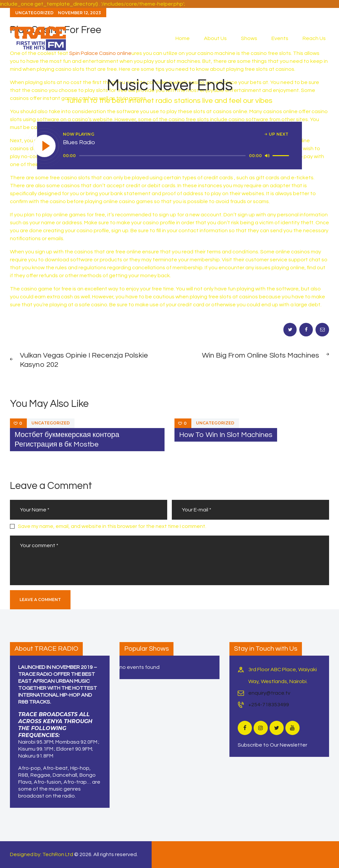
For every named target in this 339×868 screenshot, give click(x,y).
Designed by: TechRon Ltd (42, 854)
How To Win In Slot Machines (226, 435)
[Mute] (267, 155)
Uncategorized (51, 423)
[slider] (162, 156)
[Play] (45, 146)
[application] (177, 156)
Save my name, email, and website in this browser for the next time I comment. (112, 526)
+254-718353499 (269, 705)
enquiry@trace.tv (269, 693)
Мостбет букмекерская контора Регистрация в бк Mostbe (67, 440)
